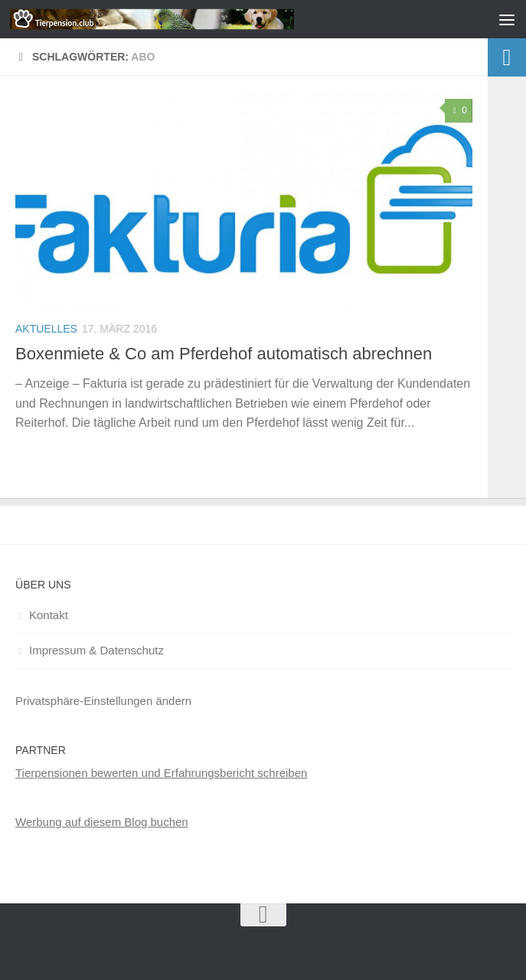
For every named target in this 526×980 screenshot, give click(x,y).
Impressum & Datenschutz (96, 650)
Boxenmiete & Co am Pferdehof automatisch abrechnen (224, 354)
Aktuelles (46, 329)
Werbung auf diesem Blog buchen (102, 822)
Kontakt (49, 615)
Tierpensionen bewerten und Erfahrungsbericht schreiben (161, 773)
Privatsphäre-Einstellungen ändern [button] (103, 701)
